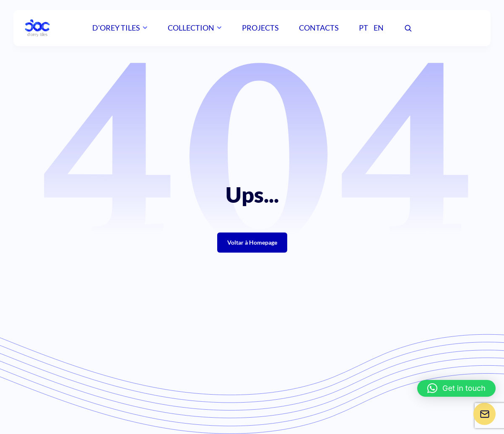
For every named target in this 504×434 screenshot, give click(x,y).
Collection (191, 28)
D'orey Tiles (116, 28)
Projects (260, 28)
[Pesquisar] (408, 29)
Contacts (319, 28)
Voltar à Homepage (252, 242)
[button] (456, 388)
